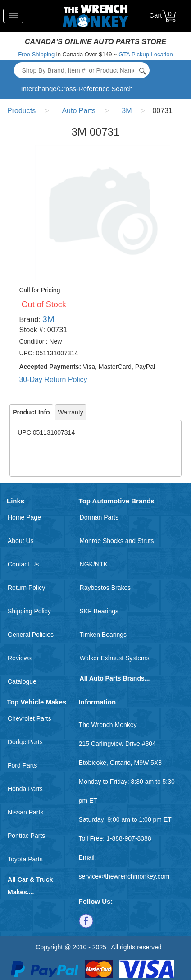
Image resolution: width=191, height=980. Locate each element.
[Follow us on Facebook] (86, 920)
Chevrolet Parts (29, 718)
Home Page (24, 517)
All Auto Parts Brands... (115, 678)
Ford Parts (22, 765)
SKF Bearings (99, 611)
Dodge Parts (25, 742)
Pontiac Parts (26, 836)
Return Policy (26, 588)
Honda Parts (25, 789)
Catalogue (22, 681)
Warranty (71, 412)
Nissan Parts (25, 812)
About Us (21, 541)
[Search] (82, 70)
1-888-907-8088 (129, 838)
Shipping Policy (29, 611)
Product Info (31, 412)
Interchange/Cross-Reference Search (77, 89)
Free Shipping (36, 54)
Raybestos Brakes (105, 588)
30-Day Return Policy (53, 380)
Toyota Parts (25, 859)
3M (48, 319)
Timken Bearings (103, 635)
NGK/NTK (94, 564)
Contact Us (23, 564)
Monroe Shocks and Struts (117, 541)
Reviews (20, 658)
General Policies (31, 635)
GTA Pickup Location (146, 54)
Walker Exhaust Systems (115, 658)
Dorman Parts (99, 517)
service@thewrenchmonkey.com (124, 876)
